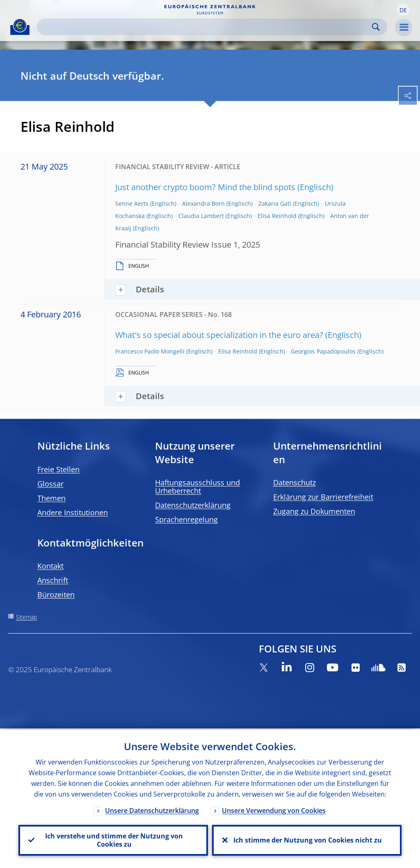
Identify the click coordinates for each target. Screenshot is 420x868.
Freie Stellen (58, 469)
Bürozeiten (56, 595)
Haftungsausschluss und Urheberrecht (197, 487)
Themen (51, 498)
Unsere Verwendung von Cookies (274, 809)
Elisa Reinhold (277, 216)
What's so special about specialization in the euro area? (219, 335)
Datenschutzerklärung (193, 505)
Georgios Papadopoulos (323, 351)
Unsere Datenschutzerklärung (152, 809)
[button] (403, 9)
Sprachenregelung (186, 519)
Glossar (50, 484)
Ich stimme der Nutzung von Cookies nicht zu (307, 840)
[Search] (205, 27)
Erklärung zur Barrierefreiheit (323, 497)
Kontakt (50, 566)
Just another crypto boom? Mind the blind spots (205, 187)
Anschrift (53, 580)
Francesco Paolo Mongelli (150, 351)
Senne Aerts (132, 203)
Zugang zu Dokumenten (314, 511)
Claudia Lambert (201, 216)
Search (376, 27)
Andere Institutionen (73, 512)
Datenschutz (294, 482)
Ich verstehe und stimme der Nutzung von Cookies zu (113, 840)
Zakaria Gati (275, 203)
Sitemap (26, 617)
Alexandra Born (203, 203)
